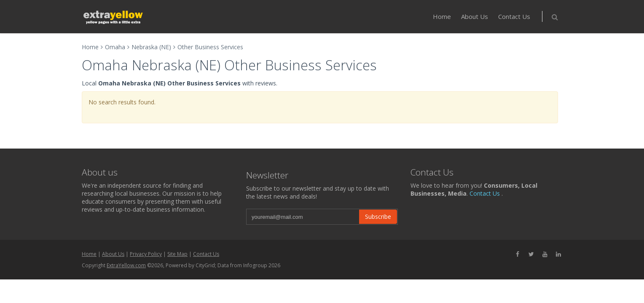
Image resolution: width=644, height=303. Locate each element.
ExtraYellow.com (126, 265)
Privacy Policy (146, 254)
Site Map (177, 254)
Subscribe (378, 217)
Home (442, 16)
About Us (475, 16)
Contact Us (514, 16)
